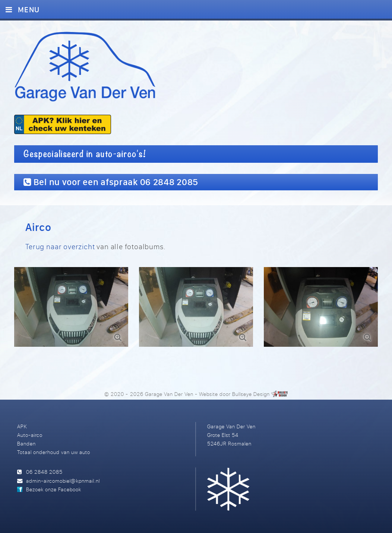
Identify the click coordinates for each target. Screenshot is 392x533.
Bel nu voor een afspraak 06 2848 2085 (111, 182)
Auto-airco (30, 435)
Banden (26, 443)
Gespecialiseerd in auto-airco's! (85, 154)
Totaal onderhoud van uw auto (54, 452)
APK (22, 426)
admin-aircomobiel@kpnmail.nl (63, 481)
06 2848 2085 (44, 472)
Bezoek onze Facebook (54, 489)
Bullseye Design (251, 394)
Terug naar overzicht (60, 246)
